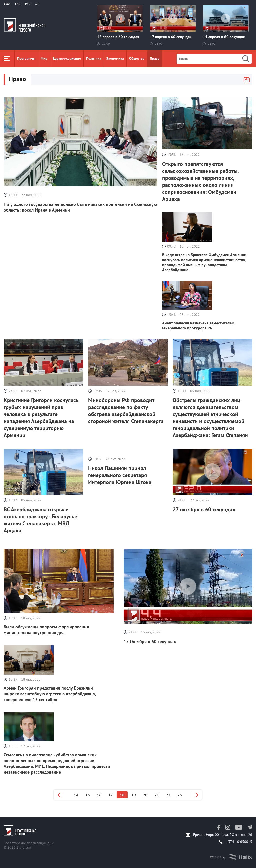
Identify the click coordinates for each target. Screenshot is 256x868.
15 (88, 795)
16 (99, 795)
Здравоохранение (67, 58)
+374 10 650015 (239, 842)
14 (76, 795)
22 (168, 795)
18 (122, 795)
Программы (26, 58)
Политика (94, 58)
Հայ (7, 4)
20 (145, 795)
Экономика (115, 58)
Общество (137, 58)
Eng (18, 4)
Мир (44, 58)
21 (157, 795)
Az (37, 4)
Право (155, 58)
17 (111, 795)
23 (180, 795)
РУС (28, 4)
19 (134, 795)
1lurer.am (24, 847)
